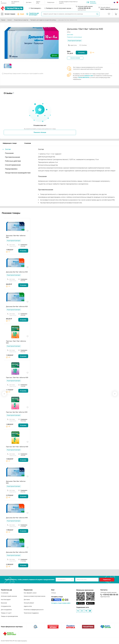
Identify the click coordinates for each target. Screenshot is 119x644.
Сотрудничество (6, 606)
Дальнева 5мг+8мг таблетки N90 (17, 552)
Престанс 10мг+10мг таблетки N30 (16, 342)
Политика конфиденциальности (34, 610)
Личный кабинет (29, 603)
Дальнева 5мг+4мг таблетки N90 (17, 518)
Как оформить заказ (15, 2)
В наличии (28, 143)
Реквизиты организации (74, 37)
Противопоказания (13, 157)
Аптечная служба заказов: (85, 6)
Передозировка (11, 169)
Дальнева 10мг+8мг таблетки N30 (16, 237)
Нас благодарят (6, 600)
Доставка (29, 2)
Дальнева (70, 35)
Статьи (54, 593)
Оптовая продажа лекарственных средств (68, 2)
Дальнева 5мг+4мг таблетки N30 (17, 272)
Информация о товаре (10, 143)
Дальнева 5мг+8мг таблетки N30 (17, 307)
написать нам (89, 76)
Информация (51, 2)
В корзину (82, 53)
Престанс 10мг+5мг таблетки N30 (17, 378)
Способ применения (13, 165)
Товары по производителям (9, 616)
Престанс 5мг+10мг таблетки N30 (17, 447)
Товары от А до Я (6, 613)
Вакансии (4, 603)
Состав (8, 149)
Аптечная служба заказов (9, 596)
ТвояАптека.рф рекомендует (32, 14)
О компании (4, 2)
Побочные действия (13, 161)
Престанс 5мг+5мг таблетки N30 (17, 412)
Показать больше (40, 132)
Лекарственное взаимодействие (18, 173)
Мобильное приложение (85, 590)
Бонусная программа (91, 2)
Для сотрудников (6, 610)
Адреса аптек (38, 2)
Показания (9, 153)
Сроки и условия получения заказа (35, 596)
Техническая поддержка (31, 613)
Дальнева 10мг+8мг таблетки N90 (16, 482)
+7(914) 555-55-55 (84, 8)
